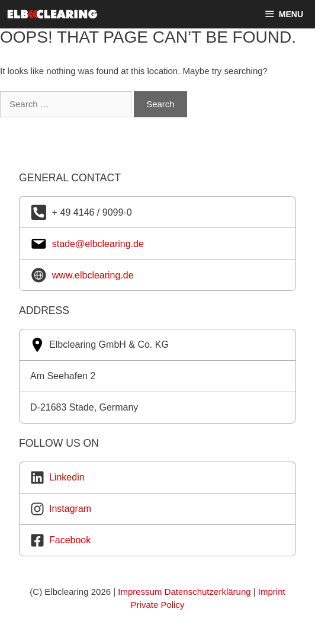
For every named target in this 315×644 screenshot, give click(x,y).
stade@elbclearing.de (98, 244)
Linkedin (67, 477)
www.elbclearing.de (93, 275)
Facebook (70, 540)
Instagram (70, 509)
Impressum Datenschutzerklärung (184, 592)
